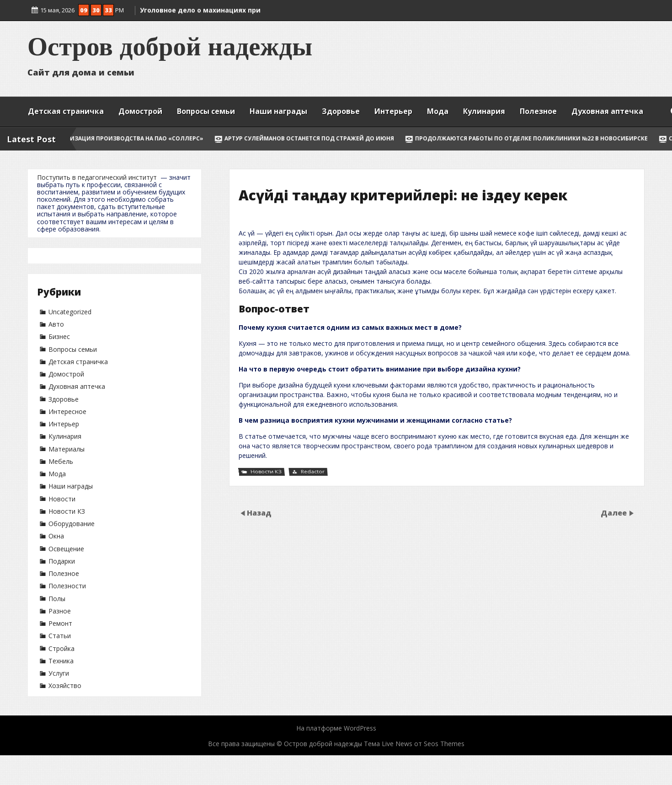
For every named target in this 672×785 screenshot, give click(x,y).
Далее (615, 513)
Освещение (66, 549)
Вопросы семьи (206, 111)
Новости (62, 499)
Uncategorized (70, 312)
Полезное (538, 111)
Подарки (62, 561)
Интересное (67, 411)
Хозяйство (65, 686)
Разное (60, 611)
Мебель (61, 461)
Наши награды (278, 111)
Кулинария (484, 111)
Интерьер (393, 111)
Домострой (140, 111)
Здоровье (341, 111)
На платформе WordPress (336, 728)
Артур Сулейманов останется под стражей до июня (326, 138)
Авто (56, 324)
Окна (56, 536)
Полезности (67, 586)
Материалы (67, 449)
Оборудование (72, 524)
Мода (438, 111)
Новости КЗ (67, 511)
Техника (61, 661)
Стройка (61, 648)
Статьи (60, 636)
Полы (57, 599)
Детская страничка (66, 111)
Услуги (59, 673)
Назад (259, 513)
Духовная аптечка (607, 111)
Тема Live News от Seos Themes (414, 744)
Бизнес (59, 336)
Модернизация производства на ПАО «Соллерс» (141, 138)
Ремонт (60, 623)
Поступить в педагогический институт (97, 177)
